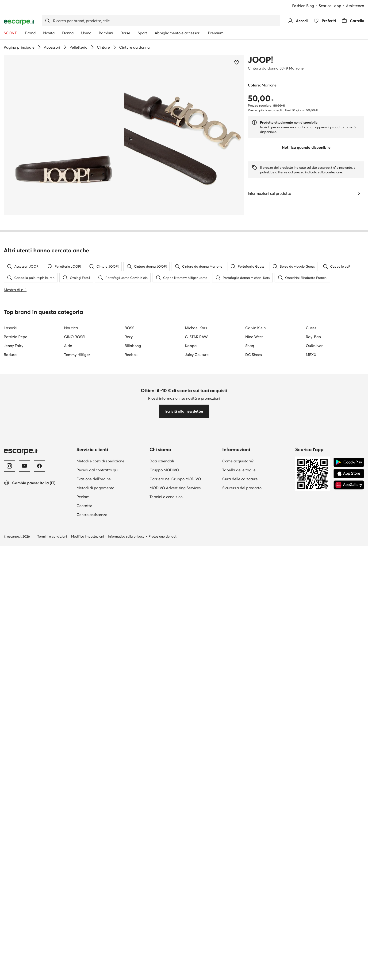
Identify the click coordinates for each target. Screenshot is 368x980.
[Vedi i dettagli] (359, 193)
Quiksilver (314, 346)
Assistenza (355, 6)
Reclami (83, 497)
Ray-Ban (313, 337)
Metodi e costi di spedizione (100, 461)
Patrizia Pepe (15, 337)
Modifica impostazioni (87, 536)
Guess (311, 328)
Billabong (133, 346)
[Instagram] (9, 466)
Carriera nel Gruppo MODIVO (175, 479)
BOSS (129, 328)
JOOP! (261, 60)
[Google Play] (349, 462)
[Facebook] (39, 466)
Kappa (191, 346)
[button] (64, 135)
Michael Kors (196, 328)
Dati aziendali (162, 461)
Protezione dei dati (163, 536)
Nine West (254, 337)
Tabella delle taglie (239, 470)
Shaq (250, 346)
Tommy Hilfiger (77, 355)
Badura (10, 355)
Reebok (131, 355)
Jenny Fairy (13, 346)
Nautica (71, 328)
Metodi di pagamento (95, 488)
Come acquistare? (238, 461)
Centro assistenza (92, 515)
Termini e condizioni (167, 497)
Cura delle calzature (240, 479)
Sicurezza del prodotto (242, 488)
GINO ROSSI (75, 337)
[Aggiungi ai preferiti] (237, 62)
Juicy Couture (197, 355)
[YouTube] (24, 466)
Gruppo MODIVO (164, 470)
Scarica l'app (330, 6)
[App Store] (349, 474)
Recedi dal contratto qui (97, 470)
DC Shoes (254, 355)
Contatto (84, 506)
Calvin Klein (255, 328)
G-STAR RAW (196, 337)
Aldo (68, 346)
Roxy (129, 337)
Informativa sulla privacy (126, 536)
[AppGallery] (349, 485)
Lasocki (10, 328)
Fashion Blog (303, 6)
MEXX (311, 355)
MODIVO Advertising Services (175, 488)
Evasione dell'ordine (94, 479)
